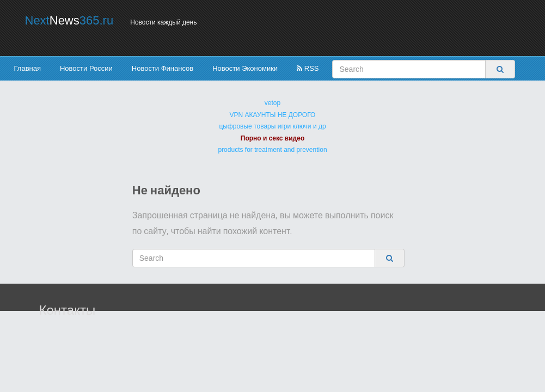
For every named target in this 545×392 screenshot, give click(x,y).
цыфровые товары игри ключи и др (272, 126)
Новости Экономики (245, 68)
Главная (27, 68)
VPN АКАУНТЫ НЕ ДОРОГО (273, 115)
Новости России (86, 68)
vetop (272, 103)
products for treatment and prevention (272, 150)
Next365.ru (69, 20)
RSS (308, 68)
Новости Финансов (163, 68)
